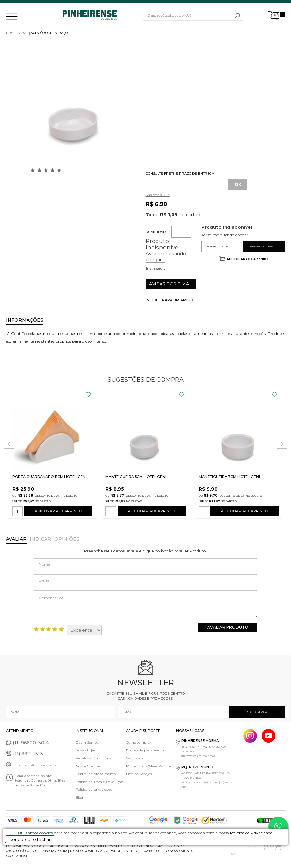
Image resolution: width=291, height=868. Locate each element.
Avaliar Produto (228, 627)
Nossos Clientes (88, 766)
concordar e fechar (30, 839)
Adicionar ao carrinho (247, 259)
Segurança (135, 758)
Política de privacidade (94, 790)
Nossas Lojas (85, 750)
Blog (79, 797)
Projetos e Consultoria (93, 758)
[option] (74, 106)
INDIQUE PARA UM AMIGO (169, 300)
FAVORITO (88, 395)
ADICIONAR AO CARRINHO (58, 512)
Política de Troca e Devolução (99, 782)
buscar (237, 16)
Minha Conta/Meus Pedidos (148, 766)
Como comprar (138, 742)
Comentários (145, 604)
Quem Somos (87, 742)
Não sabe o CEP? (158, 195)
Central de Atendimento (96, 774)
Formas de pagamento (145, 750)
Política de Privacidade (251, 833)
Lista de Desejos (139, 774)
